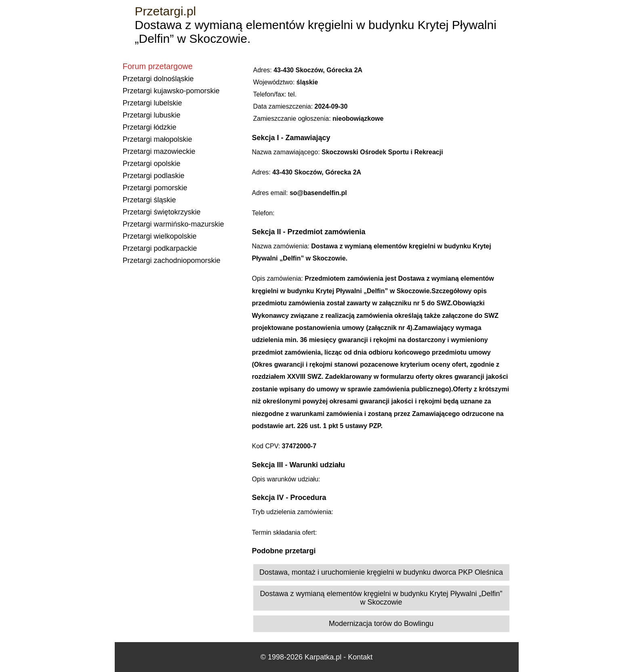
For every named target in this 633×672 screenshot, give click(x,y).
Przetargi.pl (166, 11)
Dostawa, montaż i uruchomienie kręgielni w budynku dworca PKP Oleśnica (381, 572)
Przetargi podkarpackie (160, 248)
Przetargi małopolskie (158, 139)
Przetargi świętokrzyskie (162, 212)
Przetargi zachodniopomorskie (172, 260)
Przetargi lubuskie (152, 115)
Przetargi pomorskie (155, 188)
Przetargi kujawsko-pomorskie (171, 91)
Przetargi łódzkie (150, 127)
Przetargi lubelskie (152, 103)
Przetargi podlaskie (154, 176)
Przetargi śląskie (149, 200)
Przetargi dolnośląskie (158, 79)
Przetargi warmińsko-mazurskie (173, 224)
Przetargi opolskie (152, 164)
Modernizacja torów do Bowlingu (381, 624)
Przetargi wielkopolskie (160, 236)
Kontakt (360, 657)
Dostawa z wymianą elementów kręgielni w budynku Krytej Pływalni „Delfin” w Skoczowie (381, 598)
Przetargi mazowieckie (159, 151)
